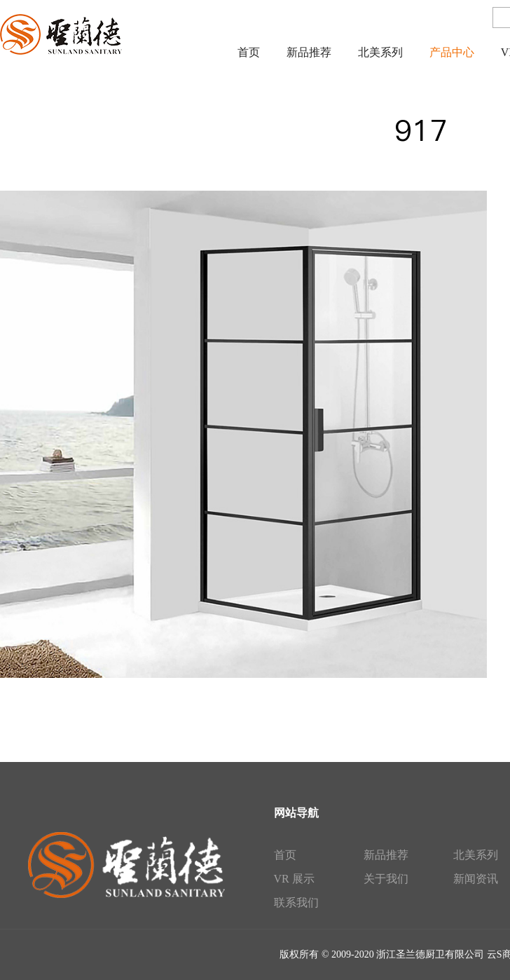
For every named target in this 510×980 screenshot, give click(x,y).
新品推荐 (386, 855)
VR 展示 (294, 879)
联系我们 (296, 903)
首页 (285, 855)
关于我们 (386, 879)
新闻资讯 (476, 879)
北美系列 (476, 855)
